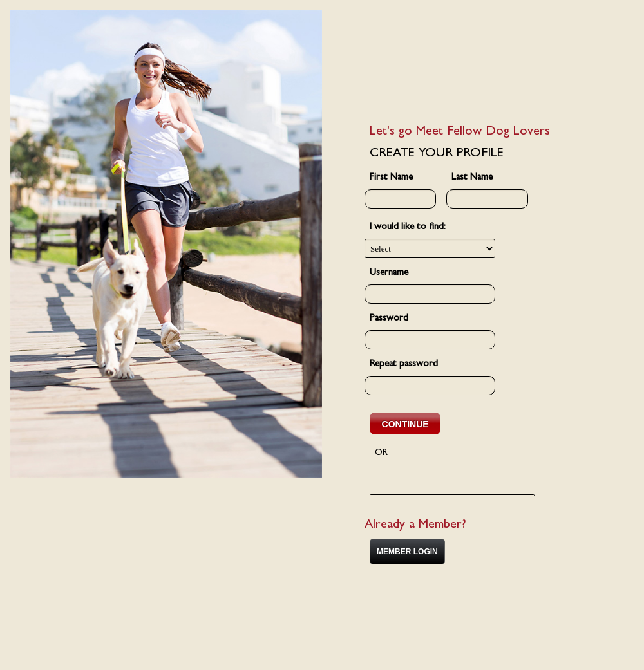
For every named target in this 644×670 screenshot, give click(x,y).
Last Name (472, 178)
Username (389, 273)
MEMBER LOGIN (407, 552)
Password (389, 319)
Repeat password (404, 365)
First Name (391, 178)
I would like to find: (408, 228)
